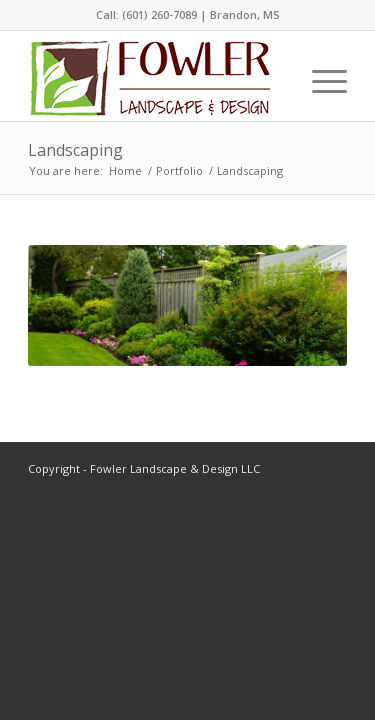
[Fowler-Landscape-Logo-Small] (149, 81)
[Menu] (319, 81)
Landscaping (75, 150)
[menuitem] (319, 81)
